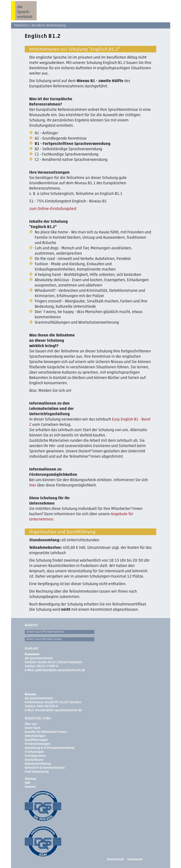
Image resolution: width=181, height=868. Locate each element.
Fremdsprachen (35, 756)
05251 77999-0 (48, 666)
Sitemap (30, 779)
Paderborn (21, 25)
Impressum (135, 859)
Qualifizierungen (36, 740)
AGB (27, 783)
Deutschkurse (34, 760)
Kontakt (30, 787)
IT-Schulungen (34, 752)
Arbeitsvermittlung (38, 764)
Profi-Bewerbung (37, 772)
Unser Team (33, 728)
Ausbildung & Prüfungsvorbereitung (50, 748)
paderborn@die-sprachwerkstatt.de (60, 670)
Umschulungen (35, 736)
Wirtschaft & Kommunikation (45, 768)
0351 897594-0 (48, 706)
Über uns (31, 724)
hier (33, 485)
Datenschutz (115, 859)
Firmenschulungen (38, 744)
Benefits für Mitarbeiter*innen (46, 732)
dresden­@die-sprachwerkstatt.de (58, 710)
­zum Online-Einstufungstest (53, 209)
